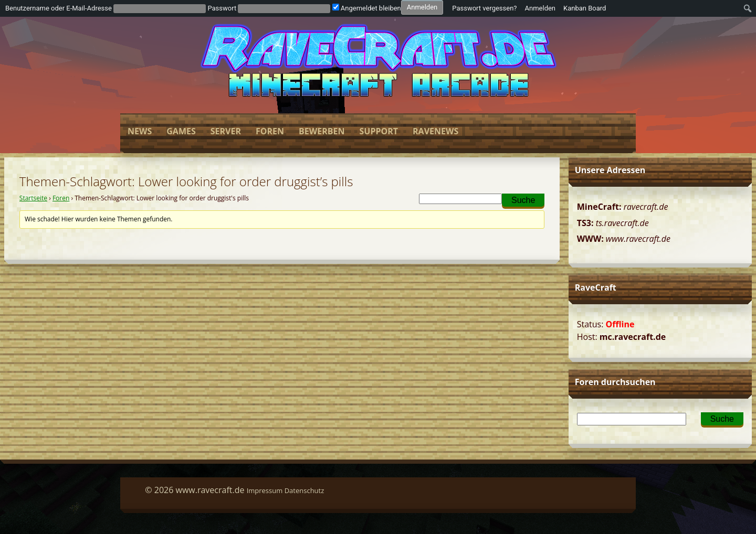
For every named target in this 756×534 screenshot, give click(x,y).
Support (379, 131)
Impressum (265, 490)
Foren (270, 131)
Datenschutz (304, 490)
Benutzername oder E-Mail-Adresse (59, 8)
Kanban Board (585, 8)
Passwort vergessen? (484, 8)
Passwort (222, 8)
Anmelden (540, 8)
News (140, 131)
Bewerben (322, 131)
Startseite (33, 198)
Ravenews (435, 131)
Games (181, 131)
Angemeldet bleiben (367, 8)
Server (226, 131)
